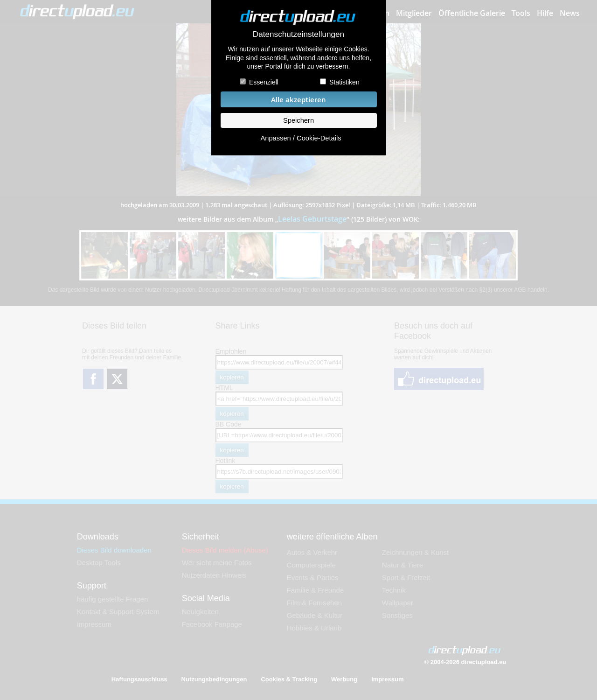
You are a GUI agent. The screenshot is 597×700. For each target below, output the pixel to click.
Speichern (298, 120)
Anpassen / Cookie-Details (301, 138)
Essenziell (264, 82)
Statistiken (344, 82)
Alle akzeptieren (298, 100)
